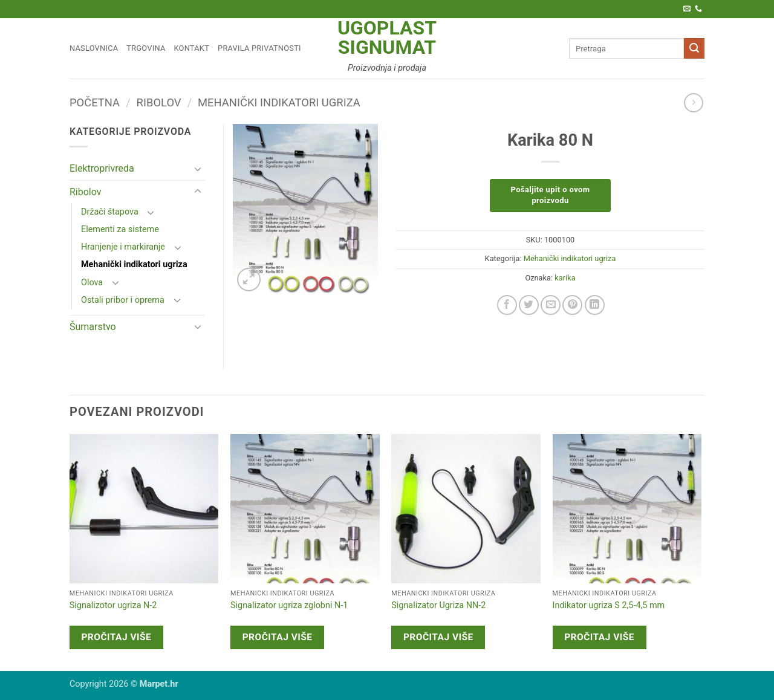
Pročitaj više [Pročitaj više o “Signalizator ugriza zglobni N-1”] (278, 637)
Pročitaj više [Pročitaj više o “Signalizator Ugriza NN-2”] (438, 637)
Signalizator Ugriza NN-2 (438, 605)
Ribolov (159, 102)
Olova (92, 283)
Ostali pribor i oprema (123, 300)
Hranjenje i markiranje (123, 247)
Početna (95, 102)
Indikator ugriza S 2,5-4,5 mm (609, 605)
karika (565, 278)
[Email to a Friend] (551, 305)
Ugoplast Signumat (387, 37)
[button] (249, 280)
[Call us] (698, 9)
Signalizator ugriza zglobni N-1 (289, 605)
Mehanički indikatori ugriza (279, 102)
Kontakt (192, 48)
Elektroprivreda (102, 168)
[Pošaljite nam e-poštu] (687, 9)
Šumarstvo (93, 327)
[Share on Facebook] (507, 305)
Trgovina (146, 48)
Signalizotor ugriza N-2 (113, 605)
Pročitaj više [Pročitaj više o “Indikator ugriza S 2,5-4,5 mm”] (599, 637)
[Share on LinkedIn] (595, 305)
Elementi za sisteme (120, 229)
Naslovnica (94, 48)
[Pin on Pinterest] (572, 305)
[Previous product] (693, 102)
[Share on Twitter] (529, 305)
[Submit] (694, 48)
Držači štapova (110, 212)
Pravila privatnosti (259, 48)
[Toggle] (198, 169)
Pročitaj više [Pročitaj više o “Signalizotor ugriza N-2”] (116, 637)
